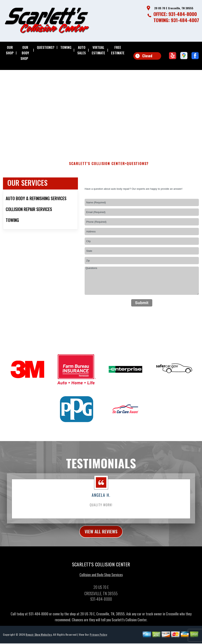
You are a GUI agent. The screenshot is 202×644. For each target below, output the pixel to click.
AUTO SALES (82, 50)
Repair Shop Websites (39, 638)
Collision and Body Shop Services (101, 578)
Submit (142, 305)
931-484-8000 (183, 14)
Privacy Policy (98, 638)
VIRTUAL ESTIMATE (98, 50)
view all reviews (101, 534)
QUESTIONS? (46, 47)
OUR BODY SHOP (25, 53)
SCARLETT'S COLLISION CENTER (97, 166)
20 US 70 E (74, 92)
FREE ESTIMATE (118, 50)
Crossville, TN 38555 (95, 92)
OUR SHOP (10, 50)
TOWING (66, 47)
